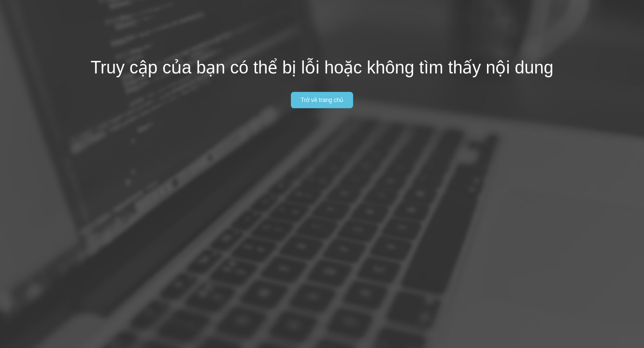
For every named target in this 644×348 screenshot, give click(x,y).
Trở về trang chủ (322, 100)
